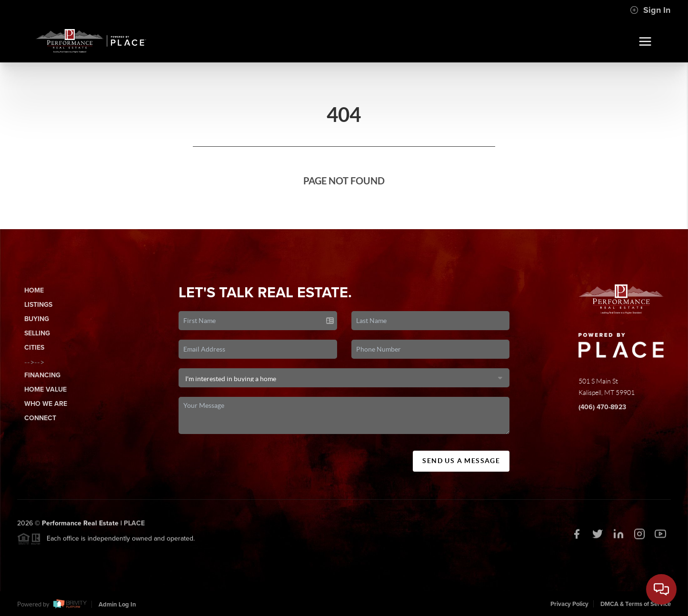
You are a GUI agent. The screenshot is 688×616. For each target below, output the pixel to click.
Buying (37, 319)
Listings (38, 305)
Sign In (650, 10)
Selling (37, 333)
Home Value (45, 389)
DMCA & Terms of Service (636, 604)
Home (34, 290)
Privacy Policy (569, 604)
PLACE (134, 525)
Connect (40, 418)
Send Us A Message (461, 461)
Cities (34, 348)
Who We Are (46, 404)
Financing (42, 375)
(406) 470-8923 (602, 407)
